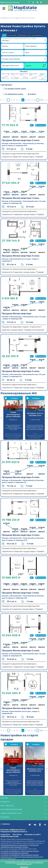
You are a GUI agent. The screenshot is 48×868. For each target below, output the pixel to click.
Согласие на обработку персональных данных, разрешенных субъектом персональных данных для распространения (22, 857)
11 (32, 100)
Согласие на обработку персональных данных (20, 851)
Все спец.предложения (35, 35)
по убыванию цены (13, 94)
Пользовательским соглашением (14, 845)
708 (41, 100)
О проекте (5, 834)
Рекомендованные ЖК (19, 393)
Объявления (6, 18)
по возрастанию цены (14, 89)
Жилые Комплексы (23, 35)
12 (35, 100)
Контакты (17, 834)
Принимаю (24, 867)
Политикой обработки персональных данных (20, 846)
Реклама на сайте (33, 834)
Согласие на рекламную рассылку (15, 853)
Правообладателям (10, 836)
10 (29, 100)
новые (32, 94)
